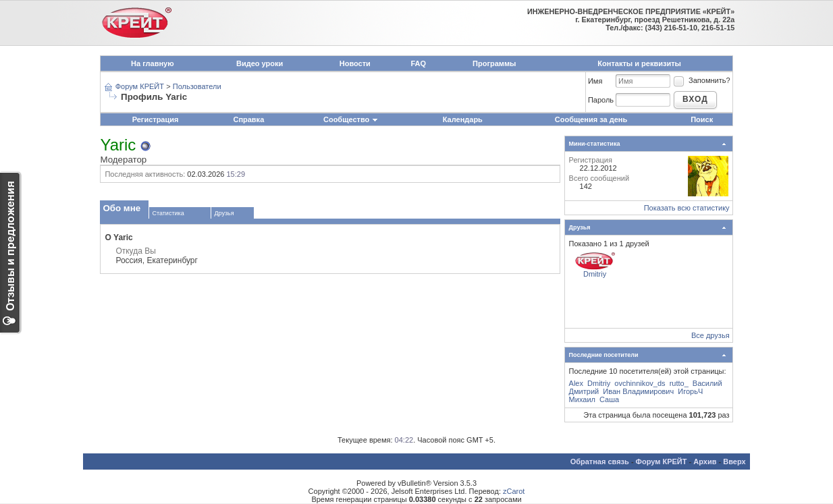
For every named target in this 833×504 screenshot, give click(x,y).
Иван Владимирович (638, 391)
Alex (576, 383)
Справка (248, 119)
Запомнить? (701, 80)
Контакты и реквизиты (639, 63)
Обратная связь (600, 461)
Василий (707, 383)
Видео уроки (260, 63)
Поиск (702, 119)
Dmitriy (595, 274)
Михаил (582, 399)
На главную (152, 63)
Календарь (463, 119)
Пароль (601, 100)
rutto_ (679, 383)
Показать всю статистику (687, 208)
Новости (355, 63)
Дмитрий (584, 391)
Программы (494, 63)
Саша (609, 399)
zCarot (514, 491)
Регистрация (156, 119)
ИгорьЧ (690, 391)
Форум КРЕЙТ (140, 86)
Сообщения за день (591, 119)
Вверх (734, 461)
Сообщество (351, 119)
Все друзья (710, 335)
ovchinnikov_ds (640, 383)
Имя (595, 81)
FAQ (418, 63)
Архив (705, 461)
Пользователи (197, 86)
